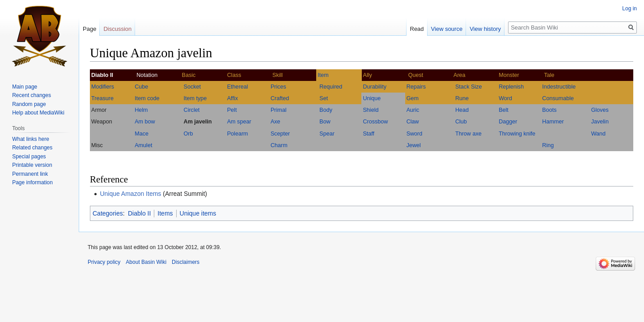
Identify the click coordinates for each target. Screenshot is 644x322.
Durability (375, 87)
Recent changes (32, 95)
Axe (275, 122)
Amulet (143, 145)
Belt (504, 110)
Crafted (280, 98)
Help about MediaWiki (38, 113)
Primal (279, 110)
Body (326, 110)
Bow (325, 122)
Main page (25, 87)
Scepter (280, 134)
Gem (413, 98)
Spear (327, 134)
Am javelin (198, 122)
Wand (598, 134)
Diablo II (139, 213)
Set (324, 98)
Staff (369, 134)
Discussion (117, 29)
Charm (279, 145)
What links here (31, 139)
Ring (548, 145)
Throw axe (468, 134)
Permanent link (30, 174)
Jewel (414, 145)
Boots (549, 110)
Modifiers (103, 87)
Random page (29, 104)
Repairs (416, 87)
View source (447, 29)
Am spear (239, 122)
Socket (193, 87)
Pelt (232, 110)
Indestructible (559, 87)
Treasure (102, 98)
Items (165, 213)
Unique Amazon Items (130, 194)
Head (462, 110)
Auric (413, 110)
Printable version (32, 165)
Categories (108, 213)
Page (89, 29)
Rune (462, 98)
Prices (278, 87)
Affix (233, 98)
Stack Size (469, 87)
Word (505, 98)
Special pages (29, 157)
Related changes (32, 148)
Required (331, 87)
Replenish (511, 87)
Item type (195, 98)
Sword (415, 134)
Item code (147, 98)
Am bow (145, 122)
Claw (413, 122)
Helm (141, 110)
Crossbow (375, 122)
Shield (371, 110)
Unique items (198, 213)
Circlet (192, 110)
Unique (372, 98)
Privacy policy (104, 262)
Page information (32, 182)
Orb (189, 134)
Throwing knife (517, 134)
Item (323, 75)
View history (485, 29)
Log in (629, 8)
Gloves (600, 110)
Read (417, 29)
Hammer (553, 122)
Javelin (600, 122)
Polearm (238, 134)
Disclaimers (186, 262)
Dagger (508, 122)
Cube (141, 87)
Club (461, 122)
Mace (142, 134)
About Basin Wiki (146, 262)
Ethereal (238, 87)
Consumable (558, 98)
